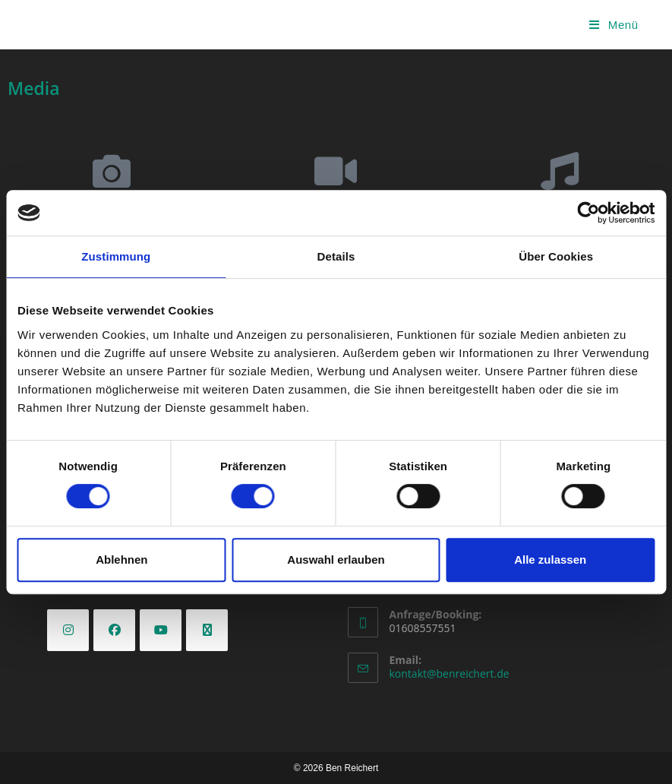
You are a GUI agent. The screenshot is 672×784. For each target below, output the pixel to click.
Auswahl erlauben (336, 560)
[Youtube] (161, 630)
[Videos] (336, 171)
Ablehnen (121, 560)
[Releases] (560, 171)
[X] (207, 630)
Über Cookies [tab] (556, 256)
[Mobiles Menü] (614, 25)
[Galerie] (112, 171)
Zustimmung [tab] (116, 256)
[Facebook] (114, 630)
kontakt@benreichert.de (450, 673)
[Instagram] (68, 630)
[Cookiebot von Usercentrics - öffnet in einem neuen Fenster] (588, 213)
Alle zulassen (550, 560)
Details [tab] (336, 256)
